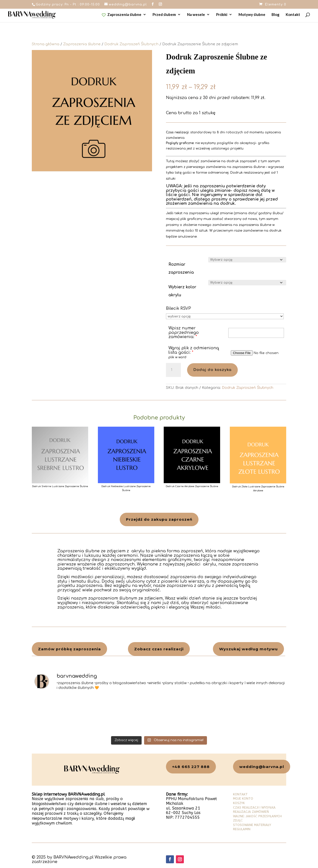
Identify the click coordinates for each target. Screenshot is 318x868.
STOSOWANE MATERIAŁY (252, 825)
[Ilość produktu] (173, 370)
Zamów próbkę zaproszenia (69, 649)
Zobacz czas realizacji (159, 649)
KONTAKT (240, 794)
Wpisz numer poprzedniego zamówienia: (184, 333)
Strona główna (46, 44)
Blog (276, 15)
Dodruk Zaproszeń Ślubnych (131, 44)
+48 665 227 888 (191, 767)
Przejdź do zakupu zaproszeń (159, 519)
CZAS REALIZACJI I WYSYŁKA (254, 807)
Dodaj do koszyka (212, 370)
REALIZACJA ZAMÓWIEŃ (251, 812)
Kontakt (293, 15)
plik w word (177, 357)
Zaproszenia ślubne (122, 15)
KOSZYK (239, 803)
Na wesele (196, 15)
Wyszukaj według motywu (248, 649)
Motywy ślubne (252, 15)
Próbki (222, 15)
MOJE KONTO (243, 798)
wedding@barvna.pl (262, 767)
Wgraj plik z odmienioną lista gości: (194, 350)
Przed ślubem (164, 15)
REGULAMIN (242, 829)
